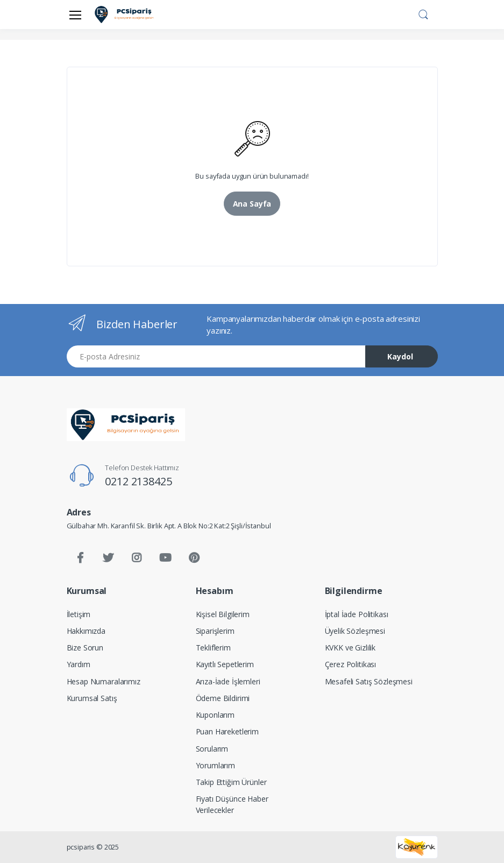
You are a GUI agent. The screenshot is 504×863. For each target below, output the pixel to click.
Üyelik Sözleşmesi (355, 631)
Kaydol (400, 356)
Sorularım (212, 749)
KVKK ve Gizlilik (350, 648)
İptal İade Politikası (357, 614)
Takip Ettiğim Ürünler (231, 782)
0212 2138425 (138, 481)
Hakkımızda (86, 631)
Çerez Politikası (351, 664)
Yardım (79, 664)
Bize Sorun (85, 648)
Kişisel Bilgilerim (223, 614)
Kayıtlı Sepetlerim (225, 664)
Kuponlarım (215, 715)
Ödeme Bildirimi (223, 698)
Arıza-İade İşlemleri (228, 681)
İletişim (79, 614)
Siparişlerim (215, 631)
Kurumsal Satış (92, 698)
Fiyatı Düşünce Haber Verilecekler (232, 804)
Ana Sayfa (252, 204)
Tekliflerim (213, 648)
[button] (423, 13)
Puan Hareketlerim (228, 731)
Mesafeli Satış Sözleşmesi (369, 681)
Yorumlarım (216, 765)
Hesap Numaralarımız (104, 681)
